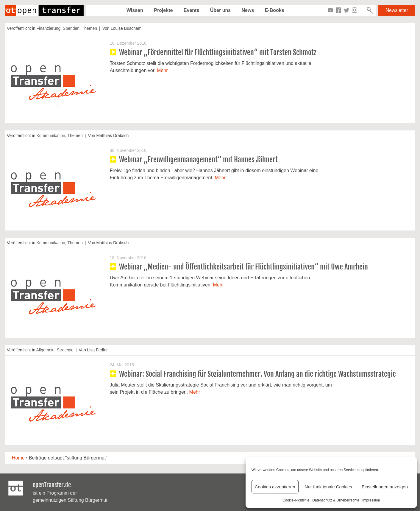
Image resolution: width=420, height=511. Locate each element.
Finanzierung (48, 28)
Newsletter (397, 10)
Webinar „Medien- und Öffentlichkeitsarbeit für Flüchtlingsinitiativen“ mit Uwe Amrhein (243, 267)
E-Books (275, 10)
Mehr (162, 70)
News (248, 10)
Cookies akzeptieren (275, 487)
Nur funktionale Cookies (328, 487)
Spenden (71, 28)
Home (18, 458)
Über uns (220, 10)
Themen (89, 28)
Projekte (163, 10)
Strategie (65, 350)
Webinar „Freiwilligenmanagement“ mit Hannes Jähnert (198, 160)
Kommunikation (51, 135)
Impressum (371, 500)
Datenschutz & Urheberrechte (336, 500)
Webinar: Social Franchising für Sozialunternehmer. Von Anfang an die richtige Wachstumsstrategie (257, 374)
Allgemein (45, 350)
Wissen (135, 10)
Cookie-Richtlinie (296, 500)
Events (191, 10)
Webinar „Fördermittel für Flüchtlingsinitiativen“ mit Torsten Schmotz (218, 52)
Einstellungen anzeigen (385, 487)
